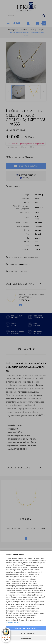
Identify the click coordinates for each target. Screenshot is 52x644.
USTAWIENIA (26, 638)
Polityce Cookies (12, 622)
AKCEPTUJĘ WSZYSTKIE (26, 628)
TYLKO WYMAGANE (26, 633)
